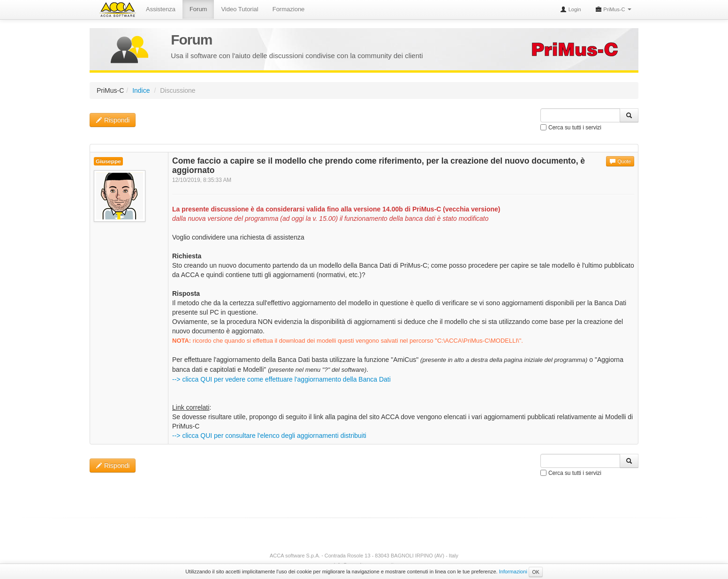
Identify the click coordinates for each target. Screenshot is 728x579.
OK (535, 572)
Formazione (289, 9)
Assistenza (161, 9)
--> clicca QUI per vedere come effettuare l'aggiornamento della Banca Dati (281, 379)
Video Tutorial (239, 9)
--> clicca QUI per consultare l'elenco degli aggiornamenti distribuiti (269, 436)
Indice (141, 90)
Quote (620, 161)
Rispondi (113, 120)
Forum (198, 9)
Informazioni (513, 571)
